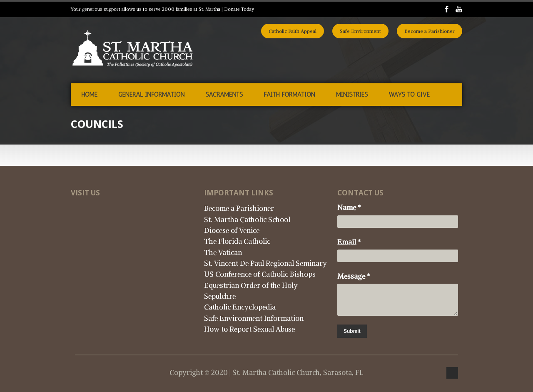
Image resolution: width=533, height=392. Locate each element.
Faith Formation (289, 95)
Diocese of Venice (232, 230)
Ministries (352, 95)
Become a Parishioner (430, 31)
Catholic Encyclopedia (240, 307)
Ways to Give (409, 95)
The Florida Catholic (237, 241)
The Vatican (223, 252)
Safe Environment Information (254, 318)
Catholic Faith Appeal (293, 31)
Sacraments (224, 95)
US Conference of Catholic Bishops (260, 274)
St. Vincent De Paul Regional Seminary (265, 263)
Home (89, 95)
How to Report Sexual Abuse (249, 329)
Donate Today (239, 9)
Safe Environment (360, 31)
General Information (151, 95)
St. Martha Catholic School (247, 220)
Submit (352, 331)
